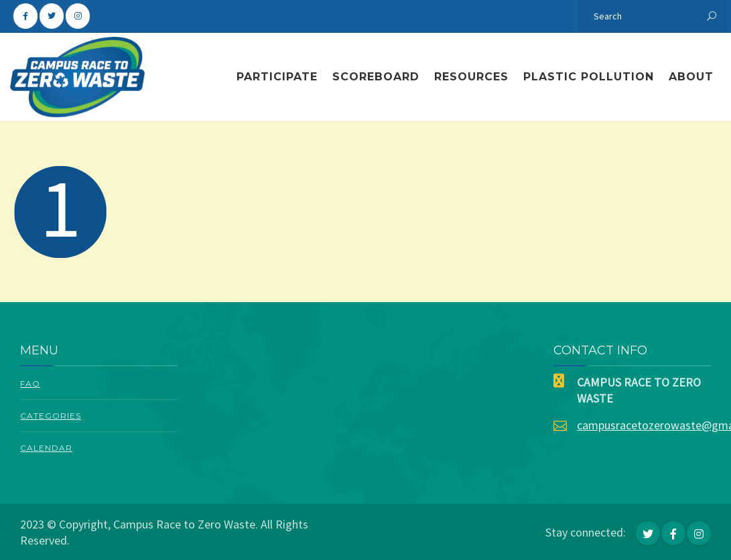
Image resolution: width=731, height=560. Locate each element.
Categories (51, 416)
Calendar (46, 448)
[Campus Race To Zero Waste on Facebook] (25, 16)
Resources (471, 77)
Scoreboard (376, 77)
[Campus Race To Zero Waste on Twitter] (52, 16)
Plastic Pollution (589, 77)
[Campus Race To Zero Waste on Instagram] (78, 16)
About (691, 77)
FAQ (30, 383)
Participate (277, 77)
